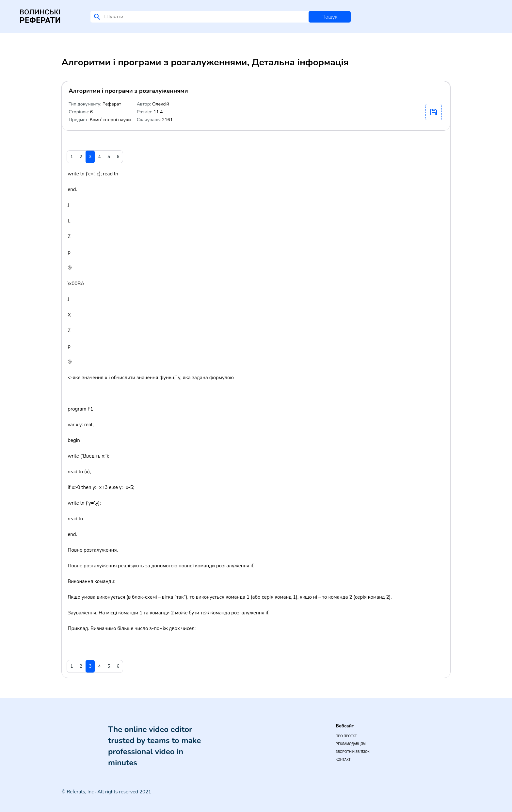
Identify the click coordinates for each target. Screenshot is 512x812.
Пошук (330, 17)
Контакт (343, 760)
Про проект (346, 736)
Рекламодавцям (351, 744)
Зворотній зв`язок (352, 752)
